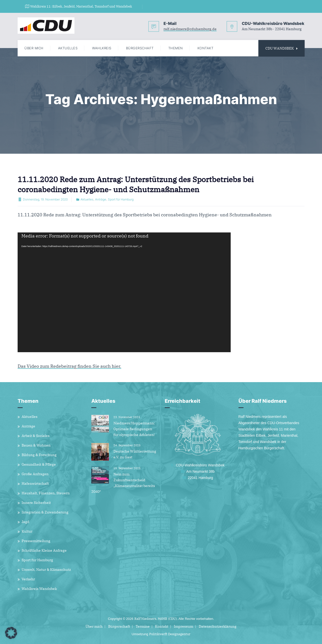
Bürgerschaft (140, 48)
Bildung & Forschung (39, 455)
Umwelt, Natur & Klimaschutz (46, 570)
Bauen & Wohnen (36, 445)
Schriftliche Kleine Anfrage (44, 550)
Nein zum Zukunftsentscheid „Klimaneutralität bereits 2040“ (123, 483)
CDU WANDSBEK (281, 48)
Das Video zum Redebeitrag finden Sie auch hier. (69, 366)
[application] (124, 292)
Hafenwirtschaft (35, 484)
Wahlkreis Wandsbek (39, 589)
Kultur (27, 531)
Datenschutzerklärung (218, 626)
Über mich (34, 48)
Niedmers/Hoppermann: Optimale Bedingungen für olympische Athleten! (134, 429)
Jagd (26, 522)
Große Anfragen (35, 474)
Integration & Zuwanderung (45, 512)
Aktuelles (68, 48)
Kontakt (206, 48)
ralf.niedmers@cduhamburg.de (190, 29)
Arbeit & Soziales (36, 436)
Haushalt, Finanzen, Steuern (46, 493)
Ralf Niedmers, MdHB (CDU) (156, 619)
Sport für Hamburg (121, 199)
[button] (11, 633)
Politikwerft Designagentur (170, 634)
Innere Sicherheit (36, 503)
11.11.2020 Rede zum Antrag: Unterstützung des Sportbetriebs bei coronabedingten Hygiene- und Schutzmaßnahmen (136, 184)
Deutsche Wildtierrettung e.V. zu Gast (135, 454)
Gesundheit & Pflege (39, 464)
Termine (143, 626)
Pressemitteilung (36, 541)
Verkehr (28, 579)
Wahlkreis (102, 48)
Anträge (101, 199)
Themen (176, 48)
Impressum (184, 626)
